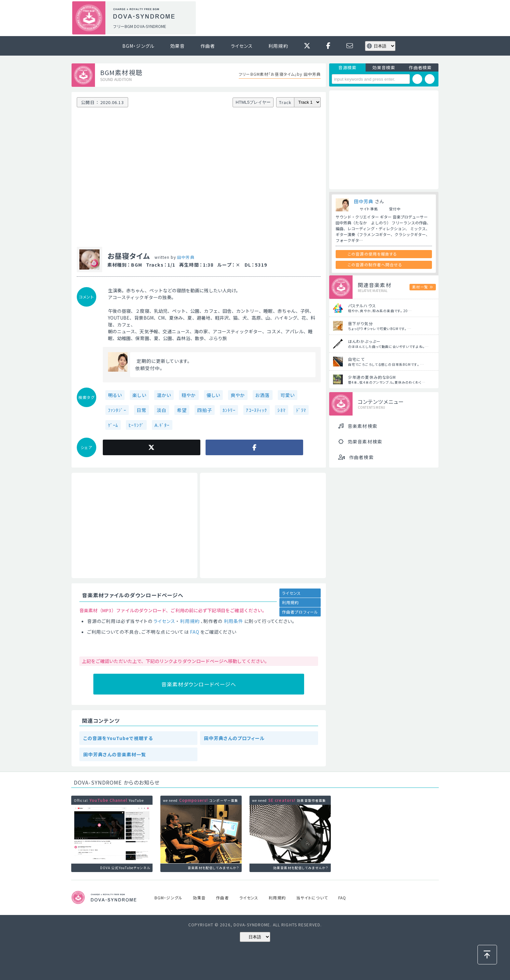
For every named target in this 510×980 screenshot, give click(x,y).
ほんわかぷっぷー (364, 341)
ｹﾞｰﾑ (113, 425)
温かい (164, 395)
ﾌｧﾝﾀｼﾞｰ (117, 410)
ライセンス (242, 46)
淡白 (162, 410)
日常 (141, 410)
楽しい (139, 395)
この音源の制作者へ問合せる (375, 265)
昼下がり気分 (361, 323)
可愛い (288, 395)
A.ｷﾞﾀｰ (162, 425)
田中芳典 (186, 257)
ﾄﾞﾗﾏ (301, 410)
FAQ (195, 632)
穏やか (189, 395)
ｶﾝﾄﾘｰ (229, 410)
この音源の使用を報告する (372, 254)
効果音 (177, 46)
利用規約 (278, 46)
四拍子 (204, 410)
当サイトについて (312, 898)
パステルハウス (362, 305)
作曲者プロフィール (300, 612)
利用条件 (234, 621)
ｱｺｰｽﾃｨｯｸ (256, 410)
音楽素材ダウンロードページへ (199, 684)
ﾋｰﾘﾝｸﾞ (136, 425)
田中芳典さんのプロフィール (235, 738)
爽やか (238, 395)
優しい (213, 395)
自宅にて (356, 359)
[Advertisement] (319, 18)
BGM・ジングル (138, 46)
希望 (182, 410)
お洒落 (262, 395)
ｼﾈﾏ (281, 410)
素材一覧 (420, 287)
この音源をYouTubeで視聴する (118, 738)
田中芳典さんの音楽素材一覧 (115, 754)
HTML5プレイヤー (253, 102)
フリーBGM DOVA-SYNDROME (140, 26)
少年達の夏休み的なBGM (372, 377)
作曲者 (208, 46)
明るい (115, 395)
